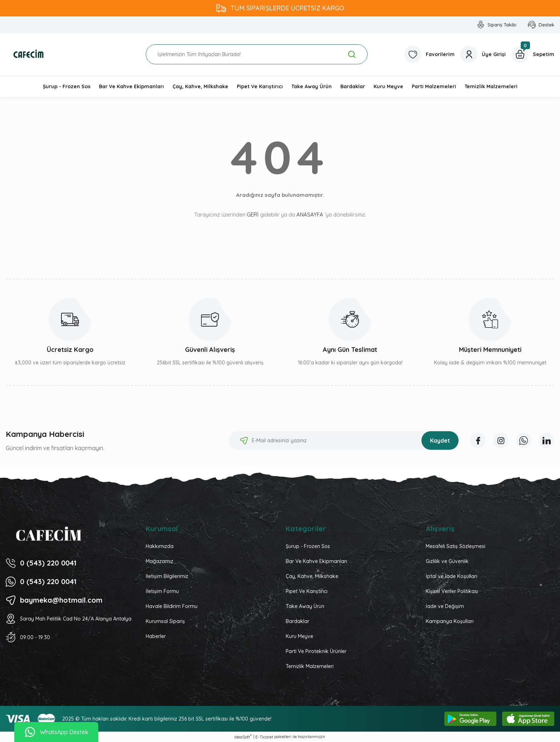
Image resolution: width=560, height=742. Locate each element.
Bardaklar (297, 621)
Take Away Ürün (305, 606)
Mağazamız (159, 561)
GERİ (253, 215)
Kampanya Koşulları (450, 621)
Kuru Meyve (299, 636)
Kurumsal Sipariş (165, 621)
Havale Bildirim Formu (172, 606)
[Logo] (29, 54)
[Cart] (533, 54)
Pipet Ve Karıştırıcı (307, 591)
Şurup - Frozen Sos (308, 546)
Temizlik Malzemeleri (310, 666)
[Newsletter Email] (344, 440)
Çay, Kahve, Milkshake (312, 576)
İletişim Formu (162, 591)
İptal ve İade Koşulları (451, 576)
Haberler (156, 636)
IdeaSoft (243, 737)
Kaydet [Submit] (440, 440)
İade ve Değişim (445, 606)
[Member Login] (483, 54)
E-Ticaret (264, 737)
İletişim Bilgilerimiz (167, 576)
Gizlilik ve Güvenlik (447, 561)
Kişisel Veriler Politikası (452, 591)
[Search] (257, 54)
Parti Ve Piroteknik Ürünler (316, 651)
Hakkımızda (160, 546)
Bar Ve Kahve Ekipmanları (316, 561)
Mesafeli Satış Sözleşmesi (456, 546)
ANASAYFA (310, 215)
